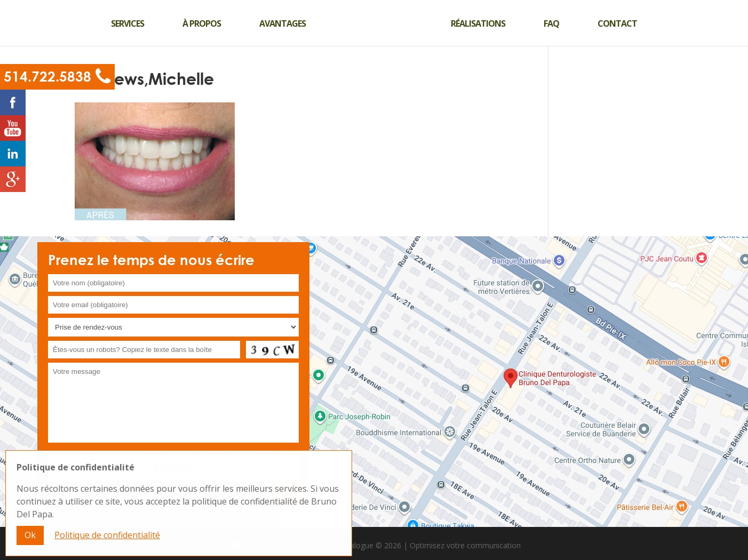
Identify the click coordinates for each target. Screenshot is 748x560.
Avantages (283, 23)
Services (128, 23)
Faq (551, 23)
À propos (202, 23)
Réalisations (478, 23)
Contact (617, 23)
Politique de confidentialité (107, 541)
